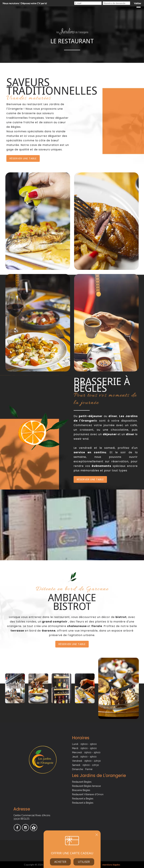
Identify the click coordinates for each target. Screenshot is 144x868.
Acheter (60, 862)
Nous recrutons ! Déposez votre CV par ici (25, 3)
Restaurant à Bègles (83, 803)
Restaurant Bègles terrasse (86, 786)
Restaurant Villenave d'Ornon (88, 794)
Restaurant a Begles (83, 799)
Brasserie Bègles (81, 790)
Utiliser (84, 862)
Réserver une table (23, 158)
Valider (138, 3)
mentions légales (111, 865)
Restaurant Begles (82, 782)
